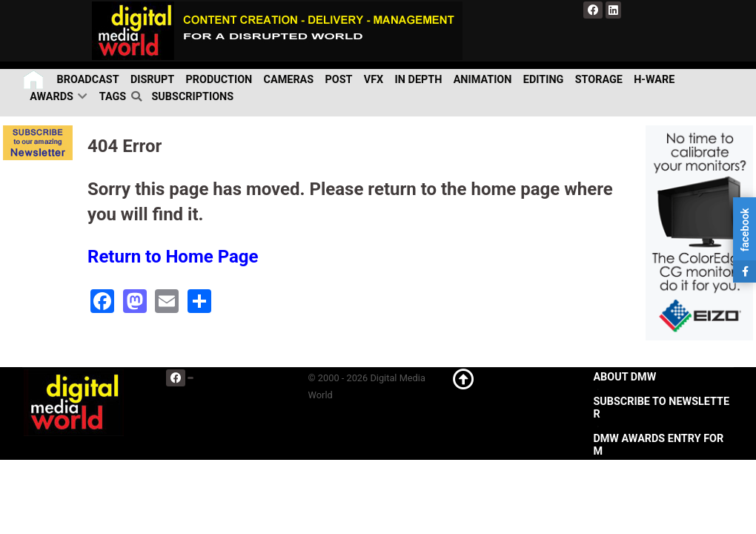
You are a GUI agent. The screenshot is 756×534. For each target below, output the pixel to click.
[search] (139, 97)
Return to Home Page (173, 257)
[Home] (34, 80)
